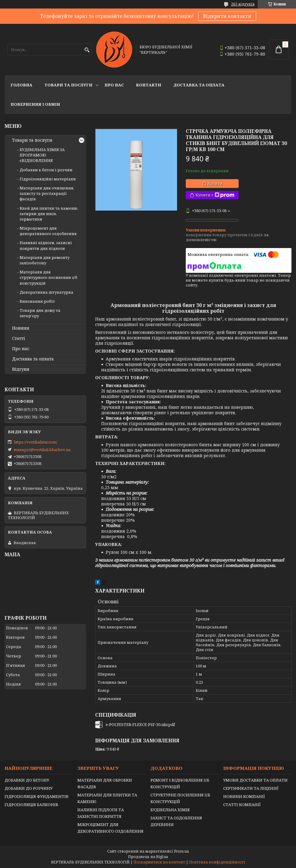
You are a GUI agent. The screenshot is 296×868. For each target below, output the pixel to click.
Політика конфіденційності (217, 862)
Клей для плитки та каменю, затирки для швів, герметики (49, 214)
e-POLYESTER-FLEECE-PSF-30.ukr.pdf (140, 724)
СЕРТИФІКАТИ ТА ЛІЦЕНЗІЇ (251, 788)
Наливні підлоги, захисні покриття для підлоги (46, 245)
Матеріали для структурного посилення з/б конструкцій (48, 277)
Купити (215, 183)
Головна (21, 85)
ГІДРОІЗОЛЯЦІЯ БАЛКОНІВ (31, 805)
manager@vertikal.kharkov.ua (42, 450)
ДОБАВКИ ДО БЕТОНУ (27, 780)
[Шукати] (87, 50)
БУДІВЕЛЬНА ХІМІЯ (170, 810)
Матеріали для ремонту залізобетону (45, 260)
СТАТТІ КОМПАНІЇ (242, 805)
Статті (19, 338)
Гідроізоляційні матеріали (48, 179)
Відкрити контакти (227, 16)
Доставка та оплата (199, 85)
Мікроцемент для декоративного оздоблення (48, 231)
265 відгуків (243, 4)
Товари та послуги (68, 85)
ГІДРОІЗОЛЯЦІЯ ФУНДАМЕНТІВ (37, 796)
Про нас (114, 85)
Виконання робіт (37, 301)
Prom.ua (181, 851)
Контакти (149, 85)
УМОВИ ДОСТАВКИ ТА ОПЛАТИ (255, 780)
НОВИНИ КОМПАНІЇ (244, 796)
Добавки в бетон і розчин (46, 170)
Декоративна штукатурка (47, 292)
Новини (21, 328)
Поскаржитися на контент (159, 862)
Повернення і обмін (35, 104)
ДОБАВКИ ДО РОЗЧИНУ (29, 788)
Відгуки (21, 369)
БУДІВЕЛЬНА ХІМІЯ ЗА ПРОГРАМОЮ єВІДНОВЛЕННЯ (42, 155)
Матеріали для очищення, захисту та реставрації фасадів (47, 193)
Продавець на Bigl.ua (148, 857)
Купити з (215, 195)
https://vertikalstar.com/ (36, 442)
